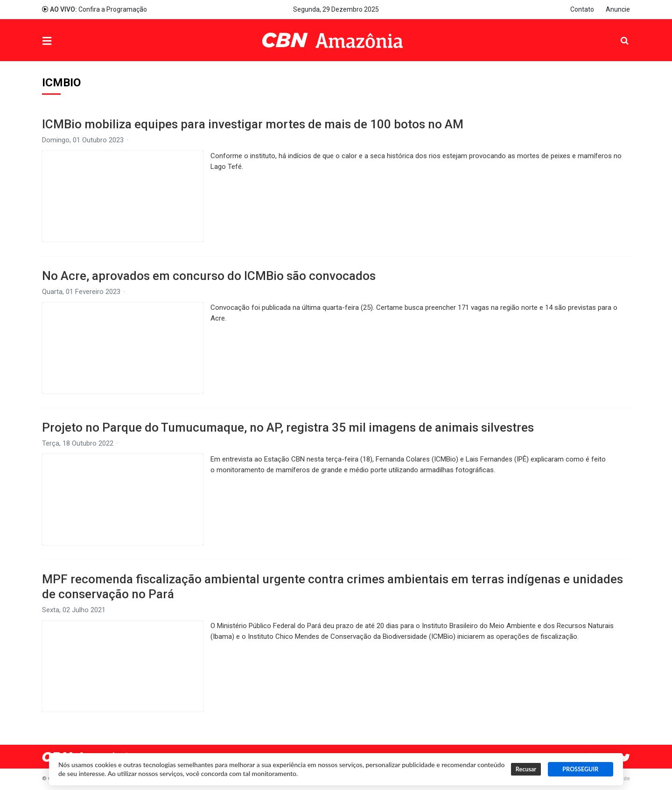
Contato (582, 9)
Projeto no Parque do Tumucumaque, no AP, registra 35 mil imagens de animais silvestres (288, 427)
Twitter (625, 758)
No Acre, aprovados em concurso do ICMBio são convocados (209, 276)
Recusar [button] (526, 769)
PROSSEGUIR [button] (580, 769)
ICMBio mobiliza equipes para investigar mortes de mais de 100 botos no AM (253, 124)
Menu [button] (66, 41)
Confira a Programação (94, 9)
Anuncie (618, 9)
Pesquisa (617, 33)
